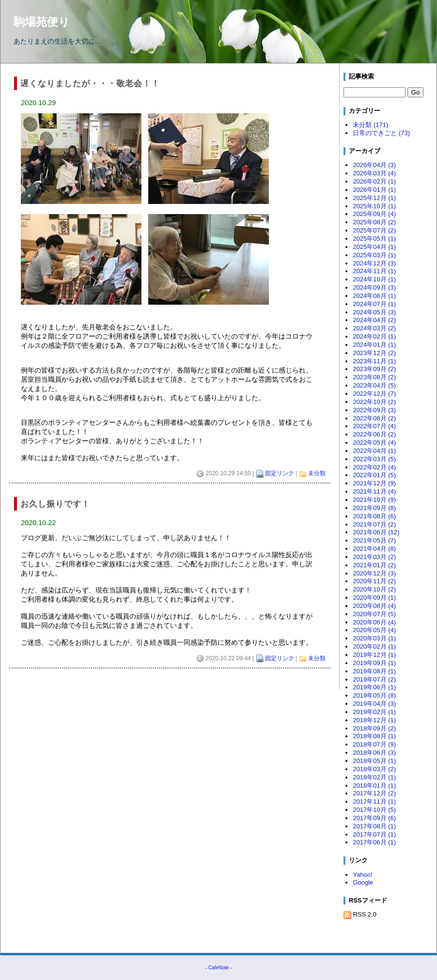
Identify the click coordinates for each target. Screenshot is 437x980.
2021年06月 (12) (376, 532)
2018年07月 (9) (374, 744)
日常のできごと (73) (381, 133)
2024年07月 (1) (374, 304)
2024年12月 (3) (374, 263)
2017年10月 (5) (374, 810)
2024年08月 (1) (374, 296)
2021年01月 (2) (374, 565)
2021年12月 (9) (374, 483)
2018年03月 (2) (374, 769)
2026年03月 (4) (374, 173)
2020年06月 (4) (374, 622)
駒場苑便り (42, 22)
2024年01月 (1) (374, 345)
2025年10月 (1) (374, 206)
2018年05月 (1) (374, 761)
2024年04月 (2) (374, 320)
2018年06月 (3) (374, 753)
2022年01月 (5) (374, 475)
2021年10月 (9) (374, 500)
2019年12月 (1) (374, 655)
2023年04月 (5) (374, 385)
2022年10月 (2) (374, 402)
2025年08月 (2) (374, 222)
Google (363, 882)
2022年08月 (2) (374, 418)
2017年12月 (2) (374, 793)
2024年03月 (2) (374, 328)
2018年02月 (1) (374, 777)
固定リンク (280, 473)
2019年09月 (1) (374, 663)
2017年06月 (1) (374, 842)
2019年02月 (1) (374, 712)
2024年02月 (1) (374, 336)
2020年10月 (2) (374, 589)
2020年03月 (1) (374, 638)
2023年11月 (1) (374, 361)
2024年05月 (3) (374, 312)
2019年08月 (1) (374, 671)
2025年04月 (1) (374, 247)
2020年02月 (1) (374, 646)
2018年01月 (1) (374, 786)
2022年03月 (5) (374, 459)
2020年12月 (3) (374, 573)
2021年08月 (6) (374, 516)
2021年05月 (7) (374, 540)
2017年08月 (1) (374, 826)
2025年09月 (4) (374, 214)
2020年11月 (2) (374, 581)
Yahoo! (362, 875)
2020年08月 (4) (374, 606)
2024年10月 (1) (374, 279)
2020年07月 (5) (374, 614)
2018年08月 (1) (374, 736)
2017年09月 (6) (374, 818)
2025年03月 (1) (374, 255)
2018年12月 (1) (374, 720)
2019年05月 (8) (374, 695)
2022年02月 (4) (374, 467)
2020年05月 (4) (374, 630)
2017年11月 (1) (374, 801)
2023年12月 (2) (374, 353)
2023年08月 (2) (374, 377)
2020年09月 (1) (374, 598)
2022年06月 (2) (374, 434)
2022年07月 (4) (374, 426)
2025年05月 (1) (374, 239)
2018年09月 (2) (374, 728)
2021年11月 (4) (374, 491)
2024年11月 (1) (374, 271)
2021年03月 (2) (374, 557)
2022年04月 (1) (374, 451)
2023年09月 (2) (374, 369)
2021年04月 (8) (374, 549)
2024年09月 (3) (374, 288)
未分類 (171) (370, 125)
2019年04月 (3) (374, 704)
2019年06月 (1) (374, 687)
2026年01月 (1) (374, 190)
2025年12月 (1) (374, 198)
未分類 (317, 473)
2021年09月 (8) (374, 508)
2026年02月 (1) (374, 181)
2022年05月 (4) (374, 443)
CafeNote (218, 968)
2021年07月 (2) (374, 524)
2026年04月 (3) (374, 165)
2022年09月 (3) (374, 410)
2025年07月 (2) (374, 230)
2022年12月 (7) (374, 394)
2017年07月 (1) (374, 834)
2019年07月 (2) (374, 679)
